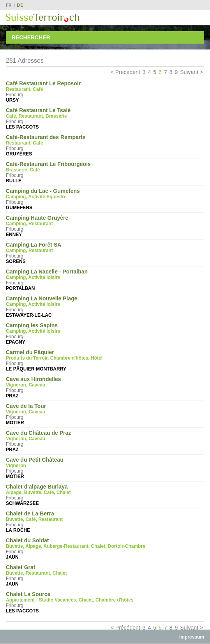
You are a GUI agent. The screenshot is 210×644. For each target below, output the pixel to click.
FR (9, 5)
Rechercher (31, 37)
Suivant (189, 72)
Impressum (192, 637)
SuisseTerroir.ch (42, 18)
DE (20, 5)
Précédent (128, 72)
